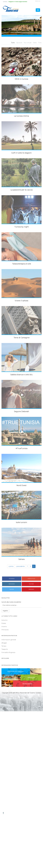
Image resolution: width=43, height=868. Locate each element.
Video (35, 43)
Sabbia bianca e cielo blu (21, 375)
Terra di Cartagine (22, 338)
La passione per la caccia (22, 190)
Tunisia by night (22, 227)
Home (5, 29)
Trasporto (5, 649)
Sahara (22, 559)
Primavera (5, 630)
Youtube (31, 584)
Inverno (4, 627)
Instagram (12, 584)
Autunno (4, 620)
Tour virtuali (28, 43)
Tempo (4, 646)
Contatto (5, 2)
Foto (40, 43)
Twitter (12, 589)
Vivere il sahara (21, 301)
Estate (4, 623)
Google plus (31, 579)
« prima (11, 566)
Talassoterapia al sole (22, 264)
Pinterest (31, 589)
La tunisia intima (21, 116)
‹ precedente (20, 566)
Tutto (13, 43)
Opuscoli (19, 43)
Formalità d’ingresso (8, 652)
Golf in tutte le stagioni (21, 153)
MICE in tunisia (21, 79)
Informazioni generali (9, 640)
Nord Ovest (21, 485)
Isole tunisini (21, 522)
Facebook (12, 579)
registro (5, 611)
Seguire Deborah (22, 411)
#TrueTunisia (22, 448)
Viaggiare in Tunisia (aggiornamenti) (18, 2)
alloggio (4, 643)
